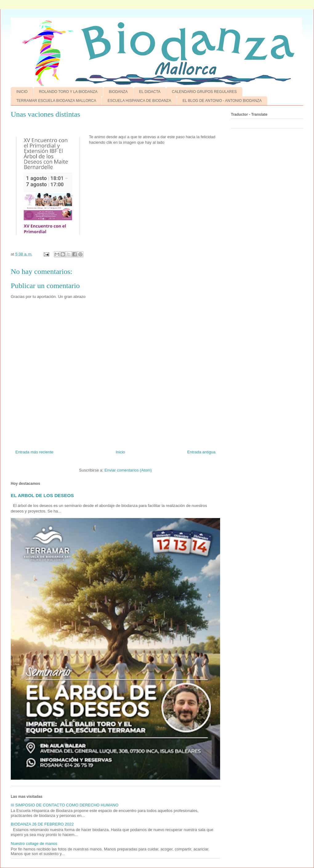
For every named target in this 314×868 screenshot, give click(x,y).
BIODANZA (118, 92)
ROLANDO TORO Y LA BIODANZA (68, 92)
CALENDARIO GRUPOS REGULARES (204, 92)
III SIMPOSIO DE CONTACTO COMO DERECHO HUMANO (65, 805)
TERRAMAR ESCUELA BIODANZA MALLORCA (56, 101)
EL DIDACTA (150, 92)
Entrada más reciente (34, 452)
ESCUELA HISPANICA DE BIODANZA (139, 101)
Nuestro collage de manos (34, 844)
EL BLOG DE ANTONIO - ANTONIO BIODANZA (222, 101)
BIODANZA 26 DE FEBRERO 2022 (42, 824)
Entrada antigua (201, 452)
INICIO (22, 92)
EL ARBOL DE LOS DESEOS (42, 495)
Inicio (120, 452)
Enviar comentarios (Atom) (128, 470)
